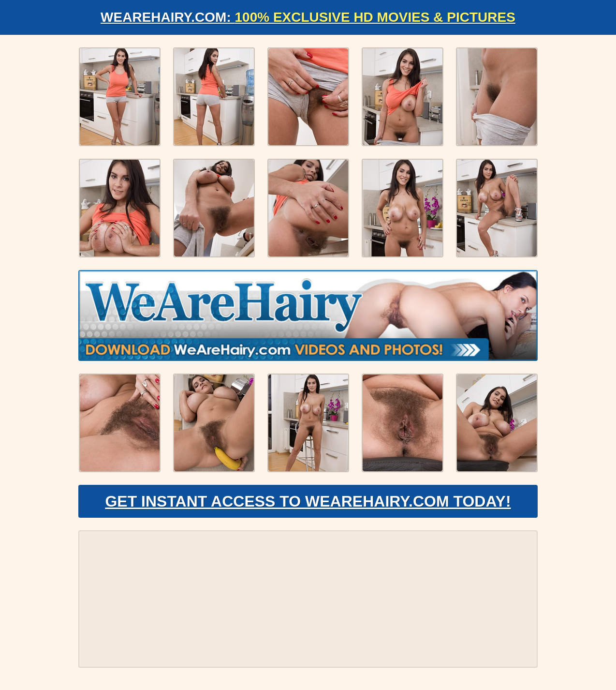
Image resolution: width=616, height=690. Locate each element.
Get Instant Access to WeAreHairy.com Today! (308, 501)
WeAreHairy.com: (308, 17)
